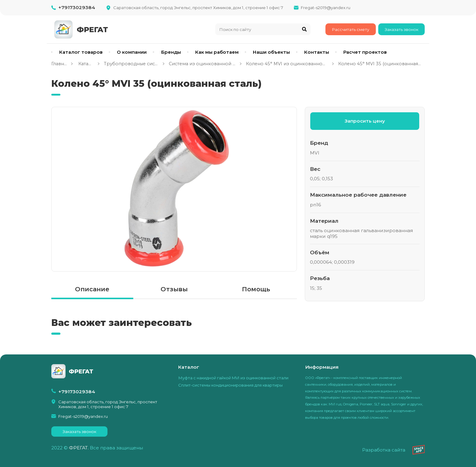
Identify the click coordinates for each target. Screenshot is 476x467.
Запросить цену (365, 121)
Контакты (317, 52)
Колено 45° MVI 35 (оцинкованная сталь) (379, 64)
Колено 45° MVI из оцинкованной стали (287, 64)
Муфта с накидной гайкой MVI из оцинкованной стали (233, 378)
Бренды (171, 52)
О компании (132, 52)
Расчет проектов (365, 52)
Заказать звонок (401, 29)
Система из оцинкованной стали (202, 64)
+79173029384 (77, 7)
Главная (59, 64)
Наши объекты (271, 52)
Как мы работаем (217, 52)
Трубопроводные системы (131, 64)
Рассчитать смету (350, 29)
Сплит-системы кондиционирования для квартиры (230, 385)
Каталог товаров (81, 52)
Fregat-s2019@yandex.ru (326, 8)
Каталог (85, 64)
